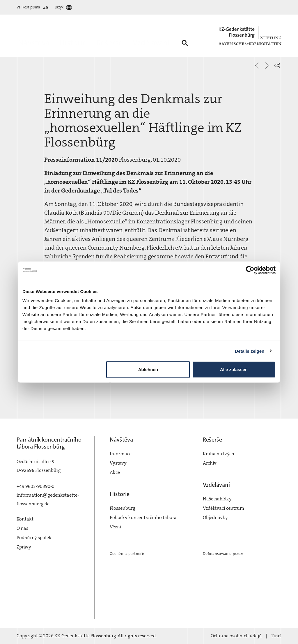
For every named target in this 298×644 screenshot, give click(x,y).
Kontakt (25, 519)
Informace (121, 454)
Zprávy (24, 547)
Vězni (116, 527)
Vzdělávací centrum (223, 508)
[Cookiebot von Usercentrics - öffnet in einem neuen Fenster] (250, 270)
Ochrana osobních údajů (236, 636)
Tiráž (276, 636)
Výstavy (118, 463)
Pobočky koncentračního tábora (143, 517)
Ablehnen (148, 369)
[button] (277, 66)
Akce (115, 472)
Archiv (210, 463)
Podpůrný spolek (34, 538)
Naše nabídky (217, 499)
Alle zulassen (234, 369)
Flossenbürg (123, 508)
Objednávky (215, 517)
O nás (22, 528)
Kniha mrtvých (219, 454)
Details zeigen (250, 351)
